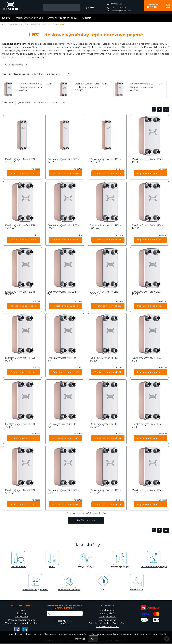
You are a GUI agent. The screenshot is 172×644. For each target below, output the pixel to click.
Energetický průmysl (69, 583)
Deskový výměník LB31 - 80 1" (148, 359)
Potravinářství (18, 560)
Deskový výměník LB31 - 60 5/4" (105, 426)
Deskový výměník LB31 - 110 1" (63, 293)
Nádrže (6, 18)
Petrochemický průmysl (154, 560)
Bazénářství (137, 582)
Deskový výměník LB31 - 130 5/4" (21, 227)
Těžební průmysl (120, 559)
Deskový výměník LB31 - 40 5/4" (105, 492)
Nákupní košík (108, 617)
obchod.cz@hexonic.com (119, 11)
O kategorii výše (14, 65)
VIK (103, 582)
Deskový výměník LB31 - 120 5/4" (105, 227)
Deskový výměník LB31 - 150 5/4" (21, 161)
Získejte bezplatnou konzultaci (22, 623)
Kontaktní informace (108, 627)
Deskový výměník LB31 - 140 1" (148, 161)
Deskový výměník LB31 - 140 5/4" (105, 161)
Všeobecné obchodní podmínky (107, 623)
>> (166, 109)
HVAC (52, 560)
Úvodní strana (107, 610)
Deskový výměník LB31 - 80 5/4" (105, 359)
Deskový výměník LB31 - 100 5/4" (105, 293)
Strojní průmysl (86, 559)
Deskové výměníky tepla (29, 18)
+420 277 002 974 (117, 8)
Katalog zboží (107, 613)
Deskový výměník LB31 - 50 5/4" (21, 492)
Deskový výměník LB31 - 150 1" (63, 161)
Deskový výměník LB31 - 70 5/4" (21, 426)
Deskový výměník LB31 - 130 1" (63, 227)
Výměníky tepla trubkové (63, 18)
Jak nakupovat (107, 620)
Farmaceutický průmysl (35, 583)
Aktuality (87, 18)
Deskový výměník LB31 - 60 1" (148, 426)
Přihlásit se (117, 4)
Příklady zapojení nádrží (21, 620)
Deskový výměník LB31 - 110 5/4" (21, 293)
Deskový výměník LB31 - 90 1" (63, 359)
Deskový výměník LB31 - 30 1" (36, 84)
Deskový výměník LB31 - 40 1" (148, 492)
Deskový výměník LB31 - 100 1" (148, 293)
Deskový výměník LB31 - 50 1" (146, 84)
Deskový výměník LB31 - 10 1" (91, 84)
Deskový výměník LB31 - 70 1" (63, 426)
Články (22, 610)
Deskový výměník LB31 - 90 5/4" (21, 359)
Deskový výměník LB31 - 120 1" (148, 227)
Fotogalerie (21, 617)
